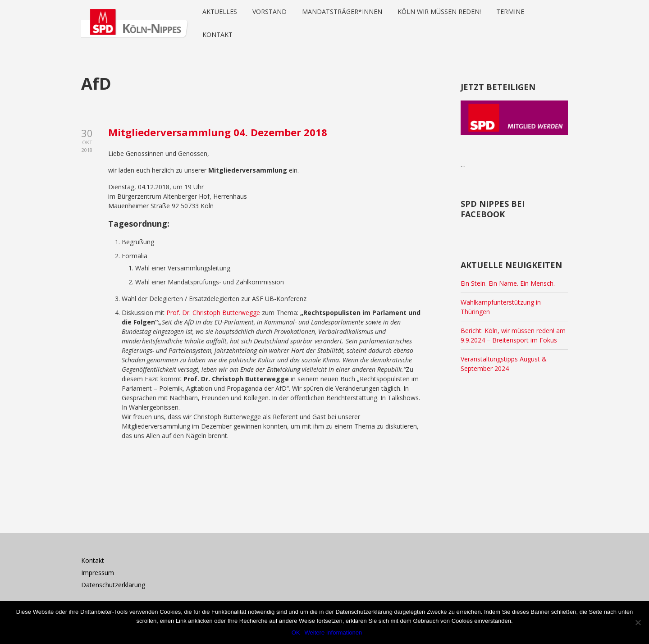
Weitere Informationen (334, 633)
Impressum (98, 573)
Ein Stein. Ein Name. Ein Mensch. (508, 283)
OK (296, 633)
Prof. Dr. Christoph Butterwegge (213, 313)
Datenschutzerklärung (113, 585)
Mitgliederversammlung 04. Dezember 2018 (218, 132)
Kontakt (93, 560)
